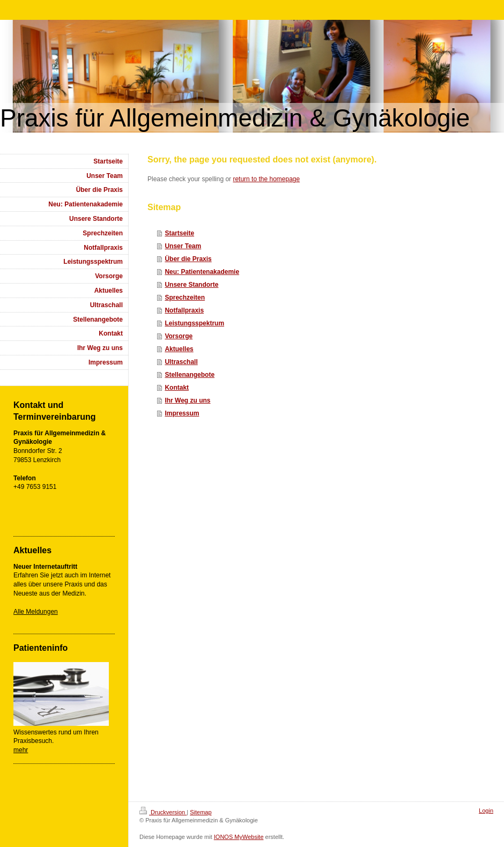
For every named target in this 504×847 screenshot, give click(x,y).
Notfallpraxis (184, 310)
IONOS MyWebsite (239, 837)
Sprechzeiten (185, 298)
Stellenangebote (190, 375)
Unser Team (183, 246)
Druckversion (163, 812)
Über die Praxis (188, 259)
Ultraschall (181, 362)
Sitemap (201, 812)
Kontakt (177, 388)
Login (486, 811)
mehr (21, 750)
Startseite (179, 233)
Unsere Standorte (191, 285)
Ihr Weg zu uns (187, 400)
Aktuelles (179, 349)
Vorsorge (179, 336)
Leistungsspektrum (194, 323)
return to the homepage (266, 179)
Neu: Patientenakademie (202, 272)
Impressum (182, 413)
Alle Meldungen (36, 612)
